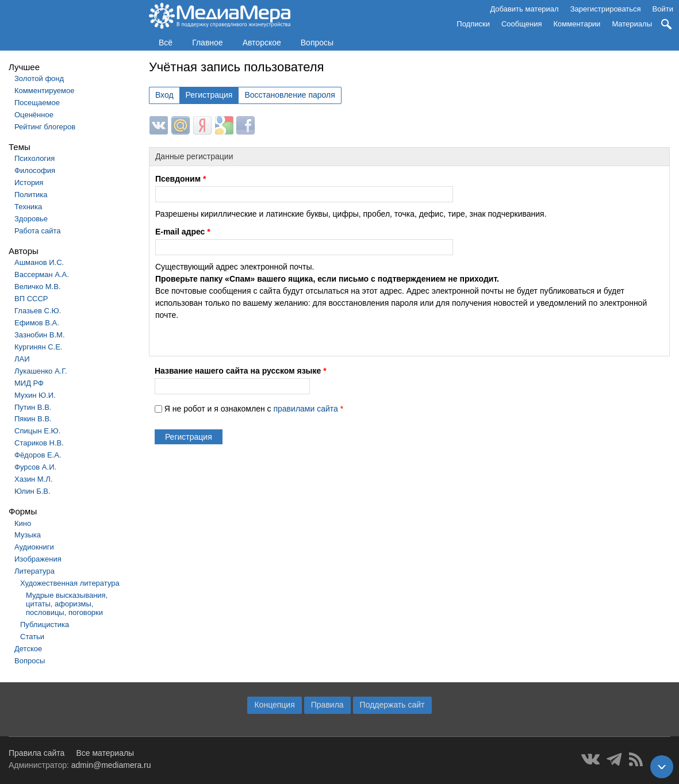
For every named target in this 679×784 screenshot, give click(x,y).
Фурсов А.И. (35, 467)
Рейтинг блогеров (45, 127)
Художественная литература (70, 583)
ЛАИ (22, 359)
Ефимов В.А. (37, 323)
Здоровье (31, 219)
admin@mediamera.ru (111, 765)
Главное (208, 43)
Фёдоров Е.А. (38, 455)
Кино (23, 523)
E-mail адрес (183, 232)
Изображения (38, 559)
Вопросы (317, 43)
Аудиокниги (34, 547)
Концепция (274, 705)
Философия (35, 170)
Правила (327, 705)
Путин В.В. (33, 407)
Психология (34, 158)
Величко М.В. (38, 287)
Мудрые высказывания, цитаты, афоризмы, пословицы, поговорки (67, 604)
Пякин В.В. (33, 419)
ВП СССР (31, 299)
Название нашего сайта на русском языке (241, 371)
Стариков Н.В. (39, 443)
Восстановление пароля (289, 95)
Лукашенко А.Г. (41, 371)
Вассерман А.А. (42, 274)
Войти (663, 9)
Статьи (32, 637)
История (29, 182)
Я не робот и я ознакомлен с (254, 409)
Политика (31, 195)
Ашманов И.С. (39, 262)
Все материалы (105, 753)
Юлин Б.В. (32, 491)
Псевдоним (181, 179)
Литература (34, 571)
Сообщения (522, 24)
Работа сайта (38, 231)
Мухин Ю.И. (35, 395)
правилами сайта (305, 409)
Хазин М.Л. (33, 479)
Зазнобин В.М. (40, 335)
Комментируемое (44, 91)
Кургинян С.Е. (38, 347)
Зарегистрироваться (606, 9)
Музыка (28, 535)
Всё (166, 43)
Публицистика (45, 624)
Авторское (262, 43)
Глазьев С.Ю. (38, 311)
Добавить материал (524, 9)
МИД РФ (29, 383)
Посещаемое (37, 103)
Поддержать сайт (392, 705)
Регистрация (209, 95)
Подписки (473, 24)
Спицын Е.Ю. (37, 431)
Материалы (632, 24)
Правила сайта (37, 753)
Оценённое (34, 115)
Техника (28, 207)
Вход (164, 95)
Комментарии (577, 24)
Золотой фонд (39, 78)
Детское (28, 649)
